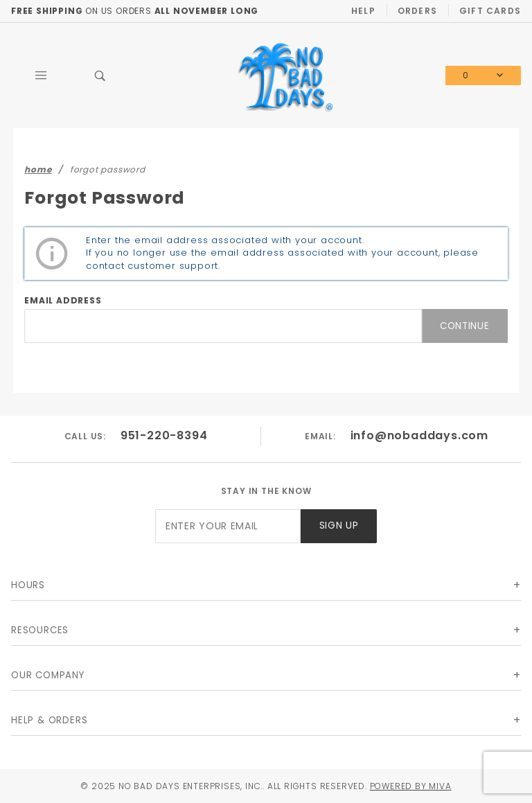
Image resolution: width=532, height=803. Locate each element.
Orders (417, 11)
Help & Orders (49, 720)
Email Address (63, 300)
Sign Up (339, 526)
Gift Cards (490, 11)
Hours (28, 585)
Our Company (48, 675)
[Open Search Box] (100, 76)
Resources (40, 630)
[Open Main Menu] (41, 76)
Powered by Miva (411, 786)
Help (363, 11)
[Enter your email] (228, 526)
